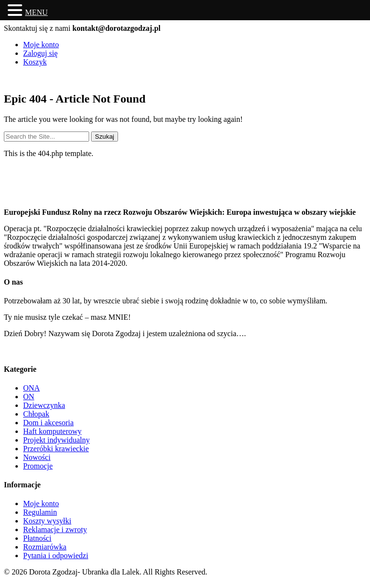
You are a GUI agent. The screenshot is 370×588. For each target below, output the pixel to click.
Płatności (37, 538)
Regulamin (40, 512)
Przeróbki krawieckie (56, 449)
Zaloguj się (40, 53)
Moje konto (41, 45)
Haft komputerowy (52, 431)
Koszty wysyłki (47, 521)
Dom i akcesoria (48, 423)
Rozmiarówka (45, 547)
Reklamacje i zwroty (55, 529)
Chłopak (36, 414)
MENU (36, 12)
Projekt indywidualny (56, 440)
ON (29, 397)
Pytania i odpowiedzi (56, 555)
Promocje (38, 466)
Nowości (37, 457)
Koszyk (35, 62)
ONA (32, 388)
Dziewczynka (44, 405)
